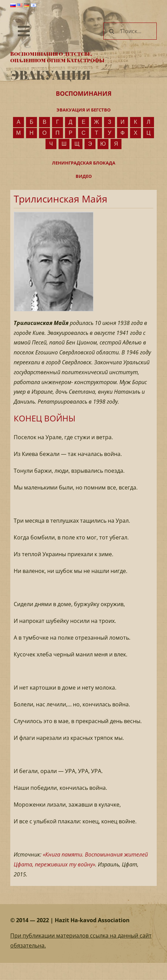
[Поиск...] (130, 31)
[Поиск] (112, 31)
